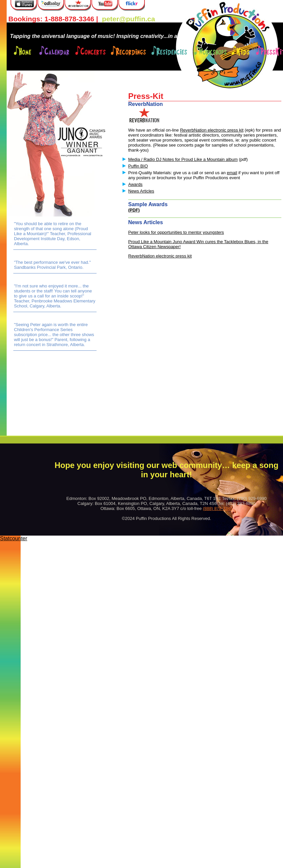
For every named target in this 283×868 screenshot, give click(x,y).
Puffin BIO (138, 166)
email (232, 173)
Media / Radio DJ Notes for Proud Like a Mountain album (183, 159)
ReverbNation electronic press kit (212, 130)
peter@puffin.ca (128, 19)
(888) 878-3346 (218, 508)
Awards (135, 184)
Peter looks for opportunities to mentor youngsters (176, 232)
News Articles (141, 191)
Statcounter (14, 538)
